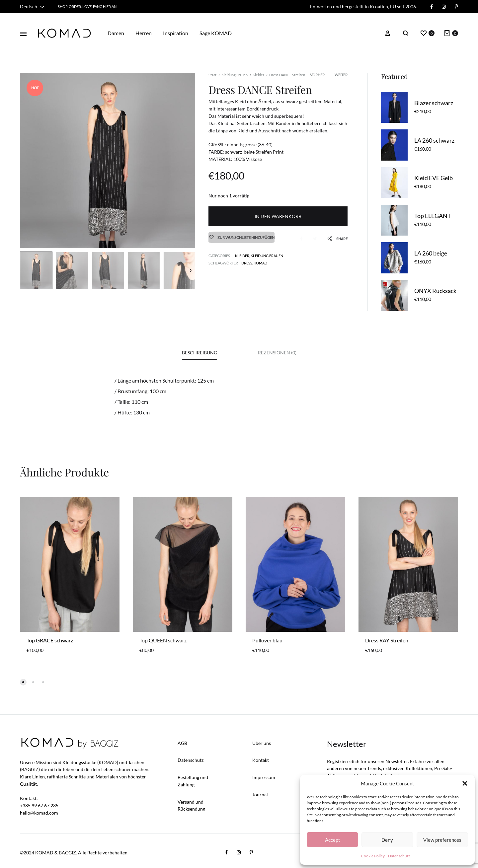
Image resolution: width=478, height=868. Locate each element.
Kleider (258, 75)
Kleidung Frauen (235, 75)
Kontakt (261, 760)
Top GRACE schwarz (50, 640)
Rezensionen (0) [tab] (277, 353)
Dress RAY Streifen (387, 640)
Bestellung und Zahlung (193, 781)
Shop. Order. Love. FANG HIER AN (87, 6)
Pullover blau (267, 640)
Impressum (264, 778)
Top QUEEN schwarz (163, 640)
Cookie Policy (373, 856)
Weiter (341, 75)
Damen (116, 33)
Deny (387, 840)
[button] (465, 783)
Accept (333, 840)
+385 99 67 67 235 (39, 806)
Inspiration (176, 33)
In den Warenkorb (278, 216)
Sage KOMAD (216, 33)
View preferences (442, 840)
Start (212, 75)
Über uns (262, 743)
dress (247, 264)
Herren (144, 33)
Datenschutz (399, 856)
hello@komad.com (39, 813)
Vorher (317, 75)
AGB (182, 743)
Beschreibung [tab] (199, 353)
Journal (260, 795)
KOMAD (260, 264)
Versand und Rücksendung (191, 805)
